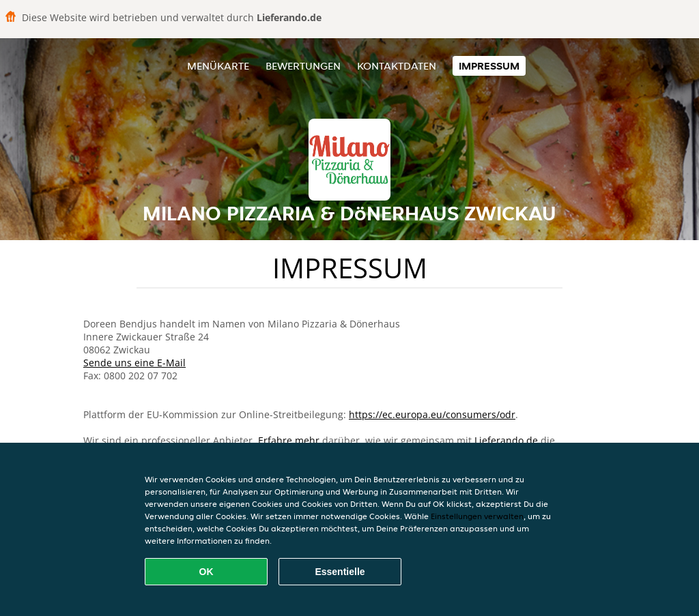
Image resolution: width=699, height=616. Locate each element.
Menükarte (218, 66)
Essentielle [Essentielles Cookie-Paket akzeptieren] (340, 572)
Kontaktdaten (397, 66)
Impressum (489, 66)
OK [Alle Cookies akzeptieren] (206, 572)
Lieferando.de (506, 440)
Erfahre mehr (289, 440)
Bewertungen (303, 66)
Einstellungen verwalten (477, 516)
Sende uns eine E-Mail (134, 363)
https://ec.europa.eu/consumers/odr (432, 414)
